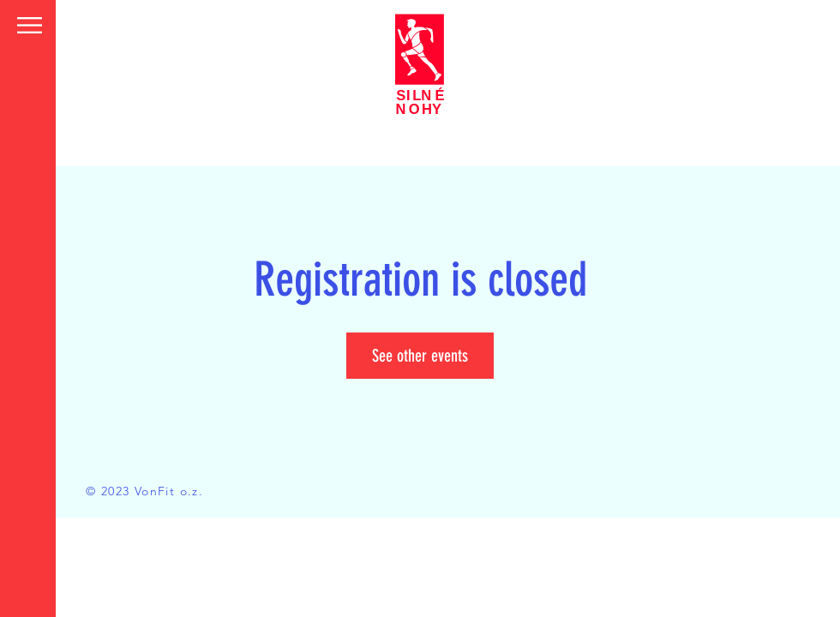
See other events (420, 356)
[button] (30, 25)
